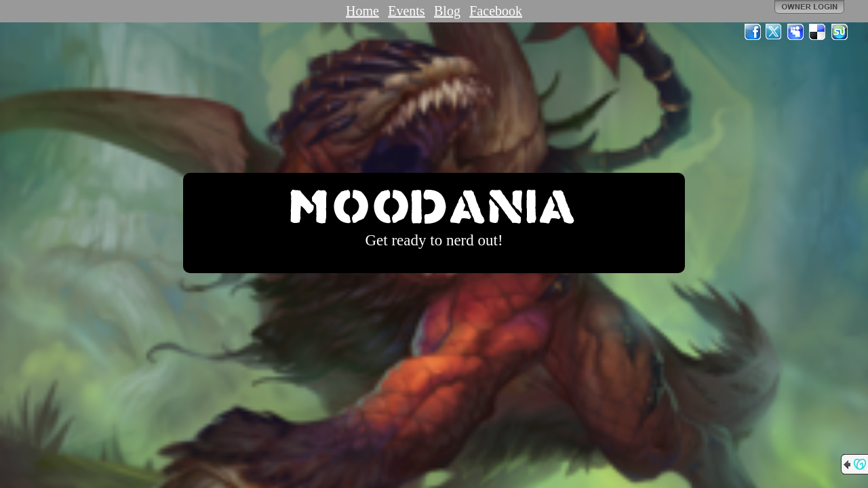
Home (362, 11)
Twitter (774, 32)
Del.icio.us (818, 32)
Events (406, 11)
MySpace (796, 32)
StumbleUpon (840, 32)
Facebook (496, 11)
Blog (447, 11)
